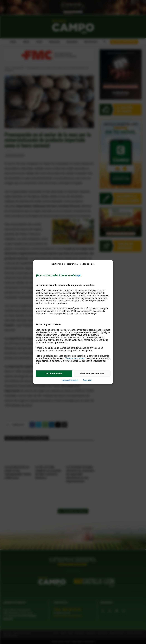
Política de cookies (75, 358)
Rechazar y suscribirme (92, 374)
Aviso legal (87, 380)
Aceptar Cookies (54, 374)
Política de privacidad (70, 380)
